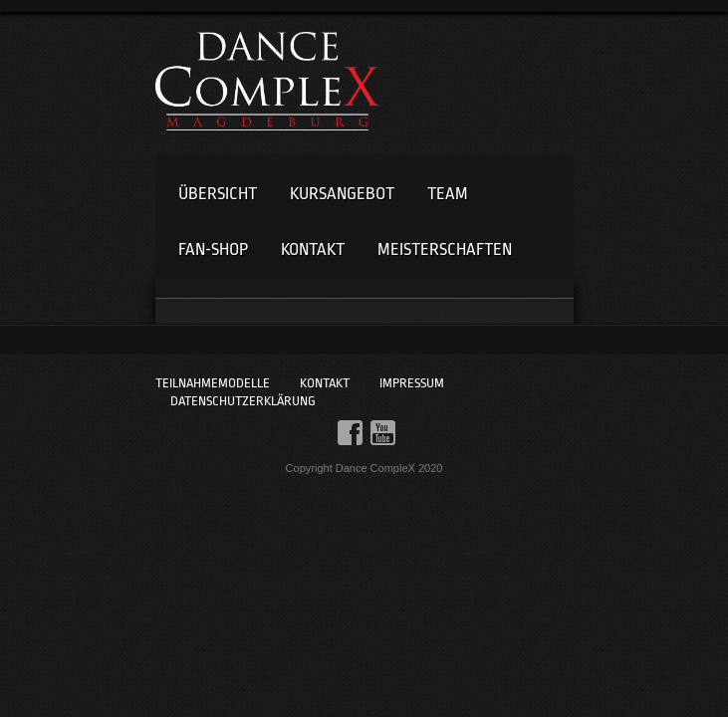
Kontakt (313, 249)
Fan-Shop (213, 249)
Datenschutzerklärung (243, 401)
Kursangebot (342, 194)
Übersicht (218, 194)
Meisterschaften (445, 249)
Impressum (412, 383)
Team (448, 194)
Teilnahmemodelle (213, 383)
